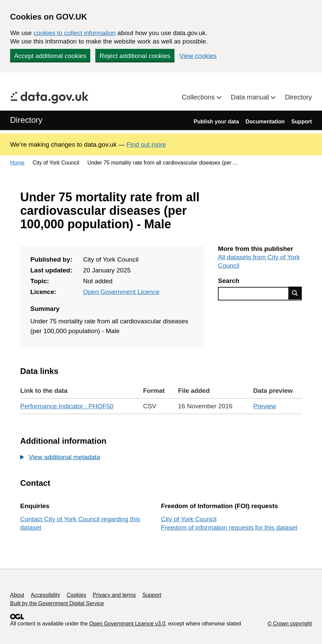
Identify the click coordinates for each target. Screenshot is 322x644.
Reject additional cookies (135, 56)
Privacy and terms (114, 595)
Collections (199, 97)
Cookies (76, 595)
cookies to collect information (74, 33)
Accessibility (45, 595)
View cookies (198, 56)
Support (302, 122)
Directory (298, 97)
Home (17, 163)
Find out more (146, 144)
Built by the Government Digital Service (57, 603)
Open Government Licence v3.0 (127, 624)
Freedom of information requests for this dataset (229, 528)
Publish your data (216, 122)
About (17, 595)
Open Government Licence (121, 292)
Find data (295, 293)
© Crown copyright (290, 624)
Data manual (251, 97)
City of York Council (189, 519)
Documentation (265, 122)
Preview (265, 406)
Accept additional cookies (50, 56)
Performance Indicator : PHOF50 (67, 406)
